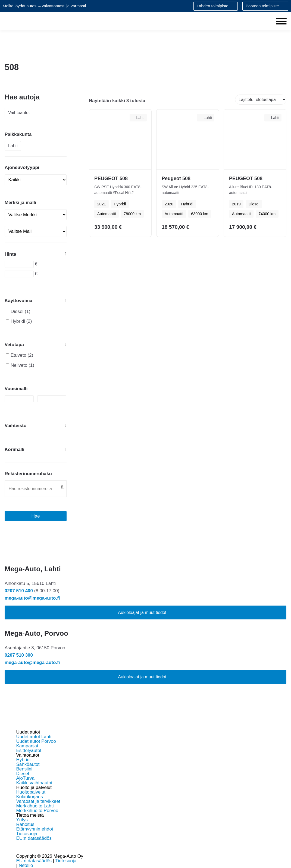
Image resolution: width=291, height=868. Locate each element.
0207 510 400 (19, 591)
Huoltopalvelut (31, 792)
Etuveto (18, 355)
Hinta (36, 254)
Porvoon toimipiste (262, 6)
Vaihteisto (36, 425)
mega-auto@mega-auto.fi (32, 598)
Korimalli (36, 450)
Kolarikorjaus (30, 797)
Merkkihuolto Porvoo (37, 811)
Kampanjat (27, 746)
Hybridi (18, 321)
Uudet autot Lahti (34, 737)
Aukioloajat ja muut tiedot (142, 612)
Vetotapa (36, 344)
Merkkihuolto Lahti (35, 806)
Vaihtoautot (19, 113)
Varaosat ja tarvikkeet (38, 801)
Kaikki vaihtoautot (34, 783)
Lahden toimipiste (212, 6)
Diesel (17, 311)
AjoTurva (25, 778)
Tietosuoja (27, 834)
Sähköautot (28, 764)
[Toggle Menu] (281, 21)
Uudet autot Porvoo (36, 741)
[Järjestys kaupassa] (261, 100)
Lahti (13, 146)
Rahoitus (25, 824)
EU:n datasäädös (34, 838)
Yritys (22, 820)
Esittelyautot (29, 751)
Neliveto (19, 365)
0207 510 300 (19, 655)
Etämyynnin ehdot (35, 829)
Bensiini (24, 769)
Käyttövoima (36, 301)
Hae (36, 516)
